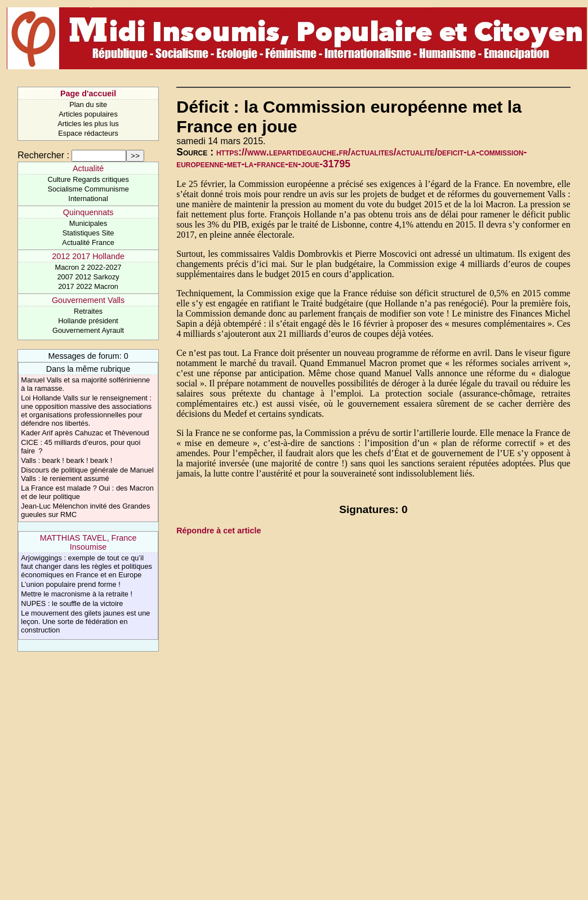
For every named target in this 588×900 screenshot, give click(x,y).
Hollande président (88, 321)
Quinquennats (88, 212)
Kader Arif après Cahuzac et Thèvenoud (85, 433)
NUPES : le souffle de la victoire (72, 603)
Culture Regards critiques (88, 179)
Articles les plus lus (88, 124)
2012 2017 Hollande (88, 256)
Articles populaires (88, 114)
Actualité (88, 168)
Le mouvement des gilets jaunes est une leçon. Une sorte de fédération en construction (85, 621)
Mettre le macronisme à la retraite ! (77, 594)
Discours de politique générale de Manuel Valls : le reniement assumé (87, 474)
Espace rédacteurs (88, 133)
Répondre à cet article (219, 531)
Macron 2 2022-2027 (88, 267)
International (88, 199)
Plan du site (88, 104)
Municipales (88, 223)
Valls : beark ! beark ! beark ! (66, 460)
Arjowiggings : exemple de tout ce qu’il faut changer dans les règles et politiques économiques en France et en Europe (86, 566)
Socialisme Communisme (88, 189)
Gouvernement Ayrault (88, 330)
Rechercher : (43, 155)
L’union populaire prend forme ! (70, 584)
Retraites (88, 311)
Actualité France (88, 242)
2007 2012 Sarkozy (88, 277)
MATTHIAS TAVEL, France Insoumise (88, 542)
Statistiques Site (88, 233)
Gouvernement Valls (88, 300)
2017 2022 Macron (88, 286)
